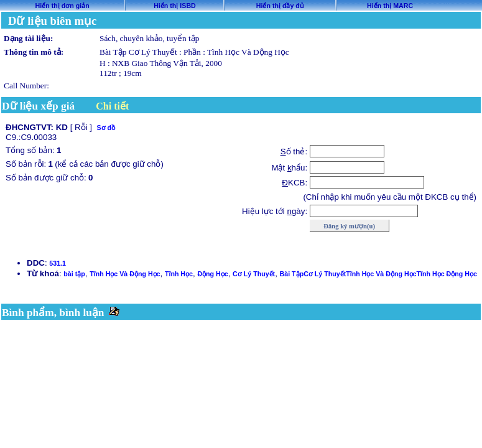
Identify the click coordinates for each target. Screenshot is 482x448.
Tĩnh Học (179, 274)
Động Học (212, 274)
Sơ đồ (106, 128)
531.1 (58, 263)
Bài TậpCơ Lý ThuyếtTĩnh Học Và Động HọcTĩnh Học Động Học (378, 274)
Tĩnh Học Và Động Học (125, 274)
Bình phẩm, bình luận (53, 313)
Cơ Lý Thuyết (254, 274)
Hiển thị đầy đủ (280, 6)
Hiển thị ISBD (175, 6)
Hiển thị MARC (390, 6)
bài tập (74, 274)
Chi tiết (112, 106)
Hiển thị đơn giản (63, 6)
